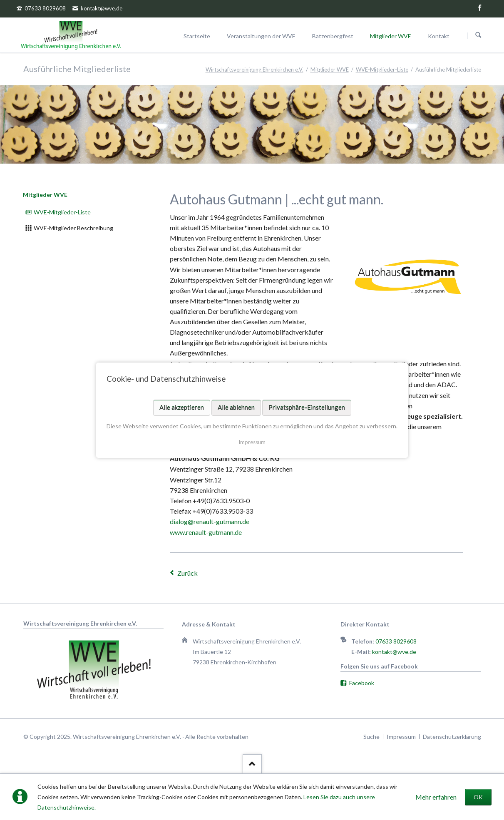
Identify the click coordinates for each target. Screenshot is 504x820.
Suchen (478, 35)
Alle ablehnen (236, 407)
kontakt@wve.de (394, 652)
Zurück (187, 573)
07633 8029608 (396, 641)
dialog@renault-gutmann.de (210, 521)
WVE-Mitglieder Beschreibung (73, 228)
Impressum (252, 442)
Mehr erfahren (436, 797)
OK (478, 797)
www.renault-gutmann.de (206, 532)
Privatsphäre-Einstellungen (307, 407)
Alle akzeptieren (182, 407)
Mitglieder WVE (45, 195)
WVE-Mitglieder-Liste (62, 212)
